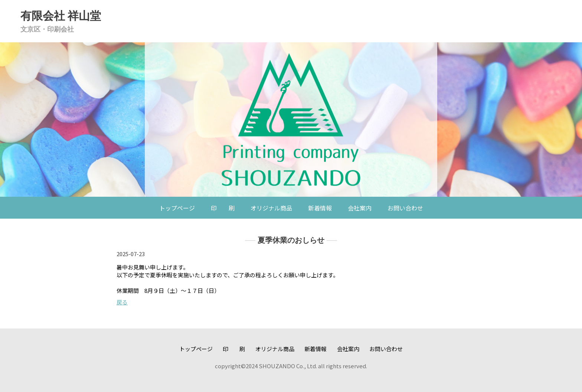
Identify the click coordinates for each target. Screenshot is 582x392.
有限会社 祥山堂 (61, 16)
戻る (122, 302)
